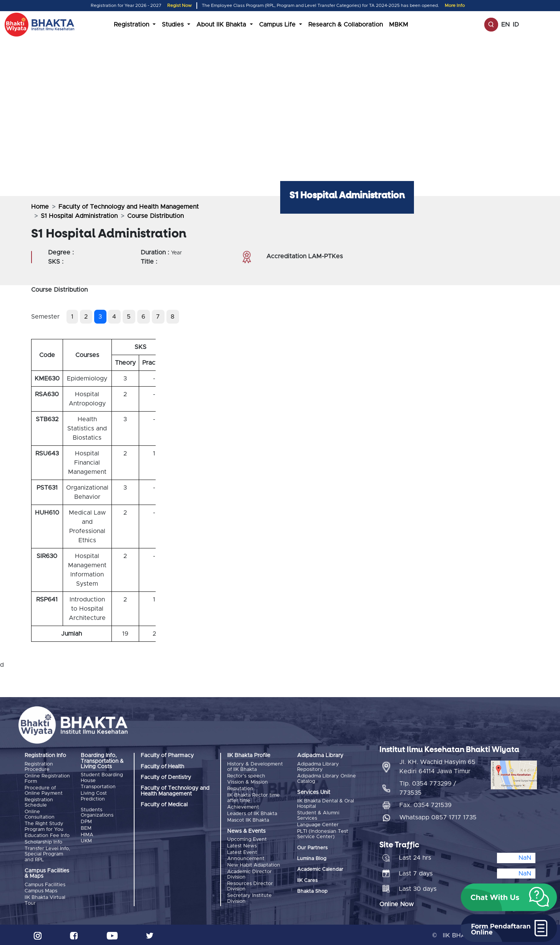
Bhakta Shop (312, 891)
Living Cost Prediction (94, 796)
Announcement (246, 858)
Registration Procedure (39, 767)
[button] (509, 897)
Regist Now (179, 6)
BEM (86, 828)
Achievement (243, 806)
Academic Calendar (320, 869)
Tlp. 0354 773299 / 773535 (428, 787)
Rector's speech (246, 776)
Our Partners (312, 847)
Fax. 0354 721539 (425, 804)
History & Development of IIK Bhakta (255, 767)
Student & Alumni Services (318, 815)
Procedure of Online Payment (44, 790)
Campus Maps (41, 890)
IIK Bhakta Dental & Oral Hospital (326, 804)
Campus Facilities (45, 884)
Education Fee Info (47, 835)
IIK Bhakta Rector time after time (253, 798)
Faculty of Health (162, 767)
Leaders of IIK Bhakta (252, 813)
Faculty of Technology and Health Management (129, 207)
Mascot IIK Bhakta (248, 819)
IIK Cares (307, 880)
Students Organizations (97, 812)
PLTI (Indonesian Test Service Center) (323, 833)
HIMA (87, 834)
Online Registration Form (47, 778)
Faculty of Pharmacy (167, 756)
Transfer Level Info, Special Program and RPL (47, 853)
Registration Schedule (39, 802)
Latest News (242, 845)
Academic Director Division (249, 873)
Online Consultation (40, 814)
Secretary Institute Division (249, 896)
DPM (86, 821)
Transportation (98, 787)
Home (40, 207)
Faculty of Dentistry (166, 777)
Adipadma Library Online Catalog (327, 778)
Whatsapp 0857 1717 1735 (438, 816)
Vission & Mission (248, 782)
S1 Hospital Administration (79, 216)
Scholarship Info (43, 841)
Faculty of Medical (164, 805)
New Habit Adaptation (254, 864)
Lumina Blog (312, 858)
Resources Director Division (250, 885)
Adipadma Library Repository (318, 767)
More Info (455, 6)
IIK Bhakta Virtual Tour (45, 899)
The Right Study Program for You (44, 826)
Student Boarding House (102, 778)
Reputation (240, 788)
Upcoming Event (247, 839)
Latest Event (242, 851)
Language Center (318, 825)
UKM (86, 840)
